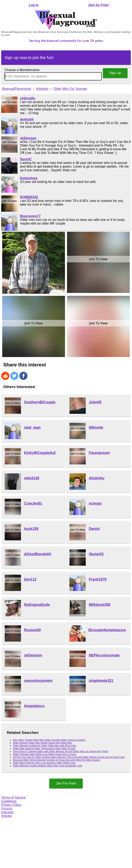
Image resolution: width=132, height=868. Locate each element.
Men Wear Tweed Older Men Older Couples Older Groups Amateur (49, 740)
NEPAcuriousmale (104, 655)
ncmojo (95, 503)
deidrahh (27, 119)
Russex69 (32, 630)
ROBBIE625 (29, 197)
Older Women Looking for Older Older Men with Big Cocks (45, 746)
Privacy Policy (11, 805)
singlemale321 (101, 681)
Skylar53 (96, 554)
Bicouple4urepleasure (107, 630)
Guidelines (9, 801)
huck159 (31, 529)
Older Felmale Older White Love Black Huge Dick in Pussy (45, 754)
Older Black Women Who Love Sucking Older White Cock (44, 763)
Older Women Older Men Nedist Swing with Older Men (42, 743)
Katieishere (29, 178)
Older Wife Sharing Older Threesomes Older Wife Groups (44, 749)
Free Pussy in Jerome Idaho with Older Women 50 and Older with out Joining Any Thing (60, 751)
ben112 (30, 579)
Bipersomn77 (30, 216)
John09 (95, 402)
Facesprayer (99, 453)
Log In (34, 5)
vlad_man (32, 427)
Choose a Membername (22, 70)
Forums (7, 808)
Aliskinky (97, 478)
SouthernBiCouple (40, 402)
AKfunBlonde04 (37, 554)
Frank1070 (98, 579)
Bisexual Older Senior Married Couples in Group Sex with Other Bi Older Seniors (57, 760)
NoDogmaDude (37, 605)
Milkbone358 (100, 605)
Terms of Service (13, 797)
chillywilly (28, 98)
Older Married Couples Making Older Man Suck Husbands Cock (47, 766)
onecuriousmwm (38, 681)
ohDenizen (28, 138)
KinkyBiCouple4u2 (40, 453)
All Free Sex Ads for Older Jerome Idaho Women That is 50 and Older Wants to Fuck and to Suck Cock (69, 757)
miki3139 (32, 478)
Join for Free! (98, 5)
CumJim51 (33, 503)
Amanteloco (34, 706)
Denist (94, 529)
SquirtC (26, 159)
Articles (7, 816)
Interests (7, 812)
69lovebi (96, 427)
